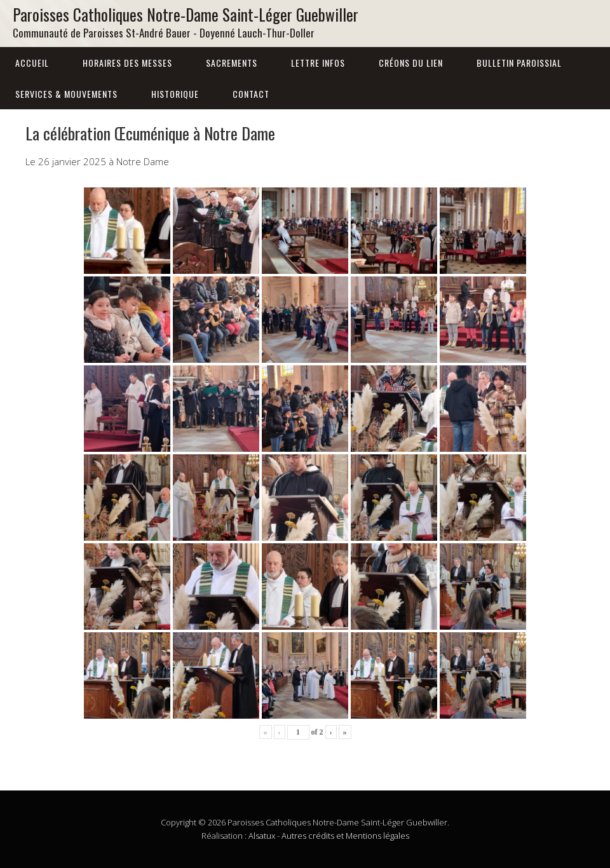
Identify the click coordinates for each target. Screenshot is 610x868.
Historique (175, 94)
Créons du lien (411, 63)
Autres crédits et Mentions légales (345, 836)
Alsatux (262, 836)
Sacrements (232, 63)
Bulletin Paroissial (519, 63)
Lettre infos (318, 63)
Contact (251, 94)
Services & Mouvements (66, 94)
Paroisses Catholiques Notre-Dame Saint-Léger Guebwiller (186, 14)
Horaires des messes (127, 63)
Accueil (32, 63)
